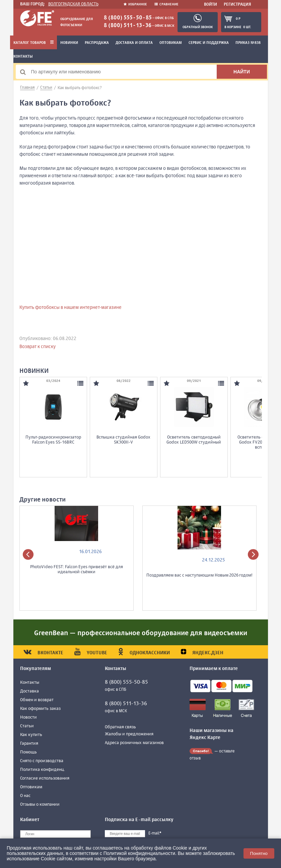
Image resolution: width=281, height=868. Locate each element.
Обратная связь (120, 727)
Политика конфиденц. (43, 770)
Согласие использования (45, 778)
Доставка (29, 691)
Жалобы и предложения (129, 734)
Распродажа (97, 43)
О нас (25, 796)
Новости (28, 717)
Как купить (31, 735)
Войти (210, 5)
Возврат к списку (38, 347)
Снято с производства (42, 761)
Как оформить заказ (40, 709)
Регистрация (237, 5)
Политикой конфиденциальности (139, 853)
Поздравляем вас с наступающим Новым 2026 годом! (199, 575)
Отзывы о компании (40, 805)
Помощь (28, 752)
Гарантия (29, 744)
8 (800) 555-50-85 (128, 18)
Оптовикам (171, 43)
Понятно (259, 853)
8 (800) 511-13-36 (128, 26)
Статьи (27, 726)
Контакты (23, 57)
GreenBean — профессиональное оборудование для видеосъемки (141, 633)
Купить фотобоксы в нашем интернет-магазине (71, 308)
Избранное (136, 4)
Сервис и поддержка (209, 43)
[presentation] (28, 554)
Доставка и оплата (134, 43)
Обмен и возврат (37, 700)
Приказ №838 (248, 43)
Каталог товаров (33, 43)
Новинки (69, 43)
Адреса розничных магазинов (134, 743)
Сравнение (166, 4)
